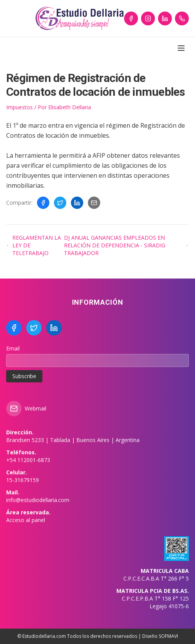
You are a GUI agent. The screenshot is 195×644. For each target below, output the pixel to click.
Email (13, 348)
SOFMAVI (168, 636)
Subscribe (24, 376)
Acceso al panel (26, 520)
